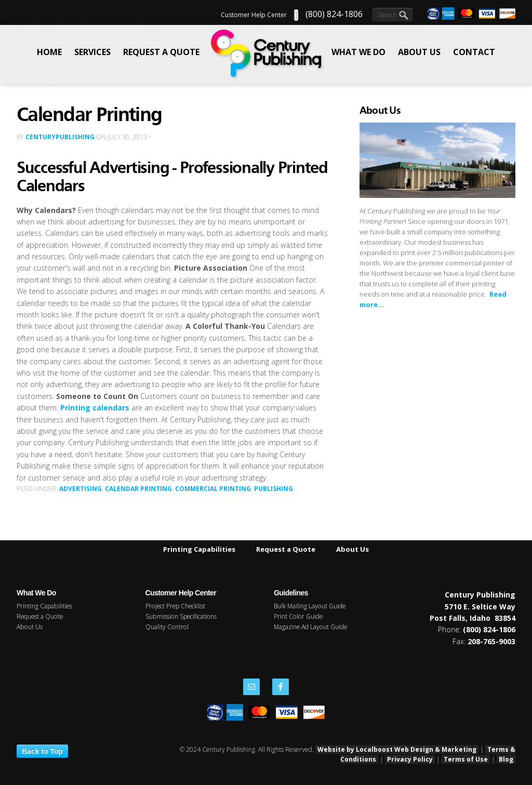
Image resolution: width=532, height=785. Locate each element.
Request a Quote (286, 549)
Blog (506, 759)
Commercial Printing (213, 489)
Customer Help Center (254, 15)
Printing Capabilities (199, 549)
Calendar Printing (138, 489)
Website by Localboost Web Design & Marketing (397, 749)
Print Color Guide (298, 616)
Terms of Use (466, 759)
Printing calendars (95, 408)
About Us (353, 549)
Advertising (81, 489)
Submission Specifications (181, 616)
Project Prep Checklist (175, 606)
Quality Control (167, 627)
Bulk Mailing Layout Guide (310, 606)
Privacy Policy (410, 759)
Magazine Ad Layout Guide (310, 627)
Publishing (274, 489)
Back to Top (42, 751)
